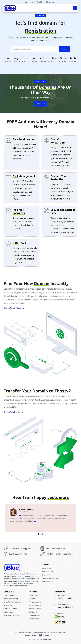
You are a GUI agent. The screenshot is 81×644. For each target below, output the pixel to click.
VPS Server (8, 605)
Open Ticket (34, 595)
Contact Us (33, 612)
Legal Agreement (35, 615)
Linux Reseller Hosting (12, 602)
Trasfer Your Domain (14, 412)
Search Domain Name (14, 308)
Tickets (32, 599)
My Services (8, 612)
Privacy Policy (34, 619)
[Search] (35, 49)
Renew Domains (48, 571)
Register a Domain (48, 575)
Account (30, 2)
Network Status (35, 609)
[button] (38, 534)
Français (50, 2)
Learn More (40, 104)
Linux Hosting (9, 595)
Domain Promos (48, 582)
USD (40, 2)
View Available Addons (12, 615)
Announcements (35, 602)
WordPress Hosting (11, 599)
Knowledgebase (35, 605)
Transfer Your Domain (50, 578)
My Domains (46, 568)
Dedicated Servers (11, 609)
